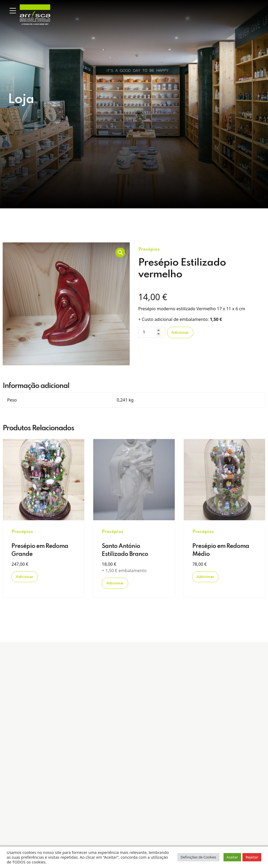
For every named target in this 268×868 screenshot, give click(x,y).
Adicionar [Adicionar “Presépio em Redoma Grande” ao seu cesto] (25, 577)
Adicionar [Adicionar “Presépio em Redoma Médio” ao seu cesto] (205, 577)
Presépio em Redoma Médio (221, 550)
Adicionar (180, 332)
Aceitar (232, 857)
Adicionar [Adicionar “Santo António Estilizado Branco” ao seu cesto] (115, 583)
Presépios (149, 249)
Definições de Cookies (198, 857)
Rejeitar (252, 857)
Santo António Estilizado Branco (125, 550)
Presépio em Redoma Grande (40, 550)
